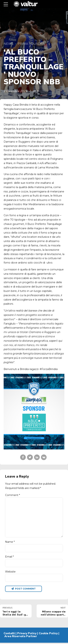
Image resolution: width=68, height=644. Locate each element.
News (9, 44)
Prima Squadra (31, 44)
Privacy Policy (27, 635)
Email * (9, 558)
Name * (10, 543)
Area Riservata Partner (21, 638)
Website (10, 573)
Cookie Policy (48, 635)
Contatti (9, 635)
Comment (13, 495)
